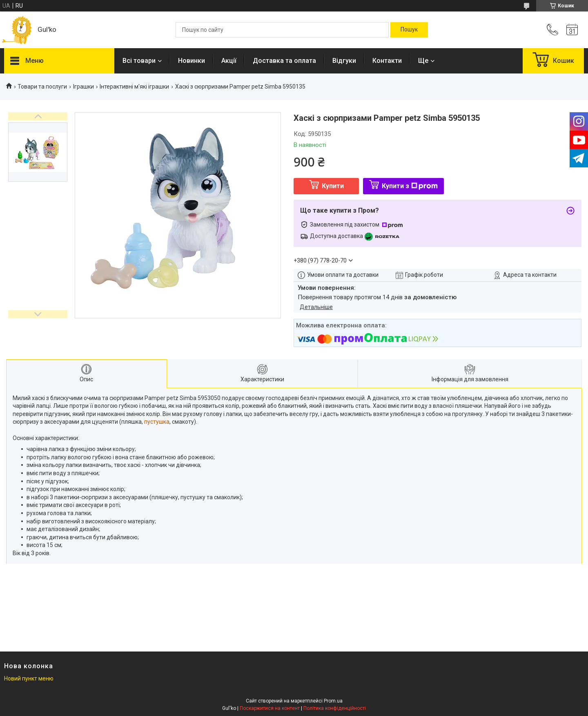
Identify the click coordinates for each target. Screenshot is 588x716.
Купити (333, 186)
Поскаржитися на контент (270, 708)
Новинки (192, 61)
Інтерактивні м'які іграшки (134, 87)
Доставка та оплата (284, 61)
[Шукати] (409, 30)
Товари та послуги (42, 87)
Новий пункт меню (29, 678)
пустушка (157, 422)
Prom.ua (333, 701)
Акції (229, 61)
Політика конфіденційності (335, 708)
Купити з (410, 186)
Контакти (387, 61)
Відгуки (344, 61)
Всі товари (139, 61)
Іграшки (84, 87)
